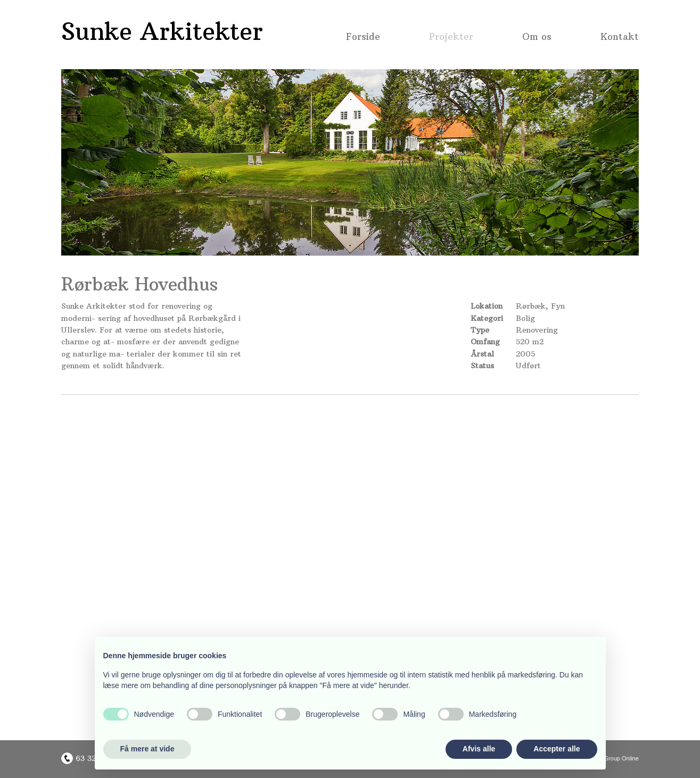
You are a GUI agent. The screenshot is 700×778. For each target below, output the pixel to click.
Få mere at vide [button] (147, 749)
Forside (363, 38)
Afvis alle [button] (479, 749)
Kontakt (620, 38)
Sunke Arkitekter (162, 31)
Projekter (451, 38)
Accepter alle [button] (557, 749)
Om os (537, 38)
